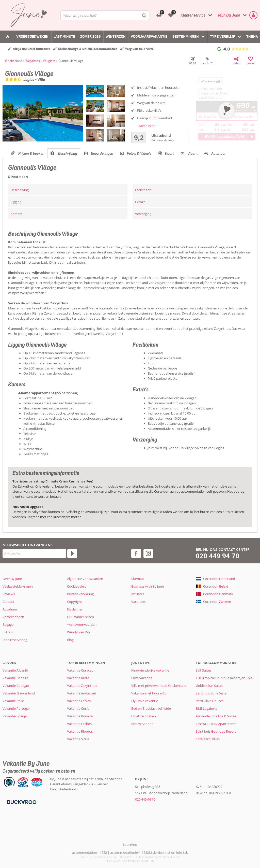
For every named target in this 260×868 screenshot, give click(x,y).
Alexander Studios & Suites (216, 716)
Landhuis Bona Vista (211, 693)
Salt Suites (204, 670)
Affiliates (138, 594)
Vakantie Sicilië (78, 739)
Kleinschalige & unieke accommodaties (88, 49)
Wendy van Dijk (79, 632)
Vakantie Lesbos (79, 724)
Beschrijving (68, 153)
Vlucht (192, 153)
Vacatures (139, 602)
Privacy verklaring (80, 594)
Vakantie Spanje (15, 716)
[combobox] (105, 15)
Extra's (140, 202)
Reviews (9, 594)
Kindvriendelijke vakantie (150, 670)
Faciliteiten (143, 190)
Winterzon (116, 36)
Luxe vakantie (142, 678)
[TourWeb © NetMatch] (130, 844)
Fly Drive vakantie (145, 701)
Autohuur (218, 153)
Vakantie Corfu (78, 708)
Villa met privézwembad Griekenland (159, 686)
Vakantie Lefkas (79, 701)
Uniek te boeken (144, 716)
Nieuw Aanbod (142, 724)
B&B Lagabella (206, 708)
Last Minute (64, 36)
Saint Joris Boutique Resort (216, 731)
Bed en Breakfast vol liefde (151, 708)
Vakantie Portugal (16, 708)
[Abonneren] (72, 553)
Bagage (8, 624)
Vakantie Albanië (15, 670)
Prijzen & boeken (31, 153)
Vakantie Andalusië (81, 693)
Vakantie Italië (13, 701)
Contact (9, 602)
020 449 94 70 (217, 556)
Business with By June (148, 586)
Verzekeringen (13, 617)
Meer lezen (147, 126)
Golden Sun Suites (209, 686)
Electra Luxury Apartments (216, 724)
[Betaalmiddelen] (21, 802)
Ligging (16, 202)
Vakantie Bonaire (15, 678)
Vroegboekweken (32, 36)
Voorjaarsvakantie (149, 36)
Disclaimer (75, 609)
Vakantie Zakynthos (82, 686)
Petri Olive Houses (210, 701)
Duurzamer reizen (80, 617)
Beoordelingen (102, 153)
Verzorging (143, 214)
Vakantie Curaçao (16, 686)
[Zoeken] (144, 15)
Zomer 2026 (90, 36)
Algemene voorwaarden (85, 579)
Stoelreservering (15, 640)
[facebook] (136, 553)
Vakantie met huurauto (149, 693)
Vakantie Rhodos (80, 731)
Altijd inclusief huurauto (32, 49)
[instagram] (148, 553)
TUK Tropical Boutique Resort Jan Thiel (224, 678)
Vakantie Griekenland (19, 693)
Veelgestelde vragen (18, 586)
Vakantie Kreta (78, 678)
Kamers (16, 214)
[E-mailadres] (34, 553)
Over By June (12, 579)
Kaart (169, 153)
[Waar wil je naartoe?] (105, 15)
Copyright (75, 602)
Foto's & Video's (139, 153)
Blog (70, 640)
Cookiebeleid (77, 586)
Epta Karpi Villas (208, 739)
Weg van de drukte (139, 49)
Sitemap (137, 579)
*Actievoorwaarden (82, 624)
